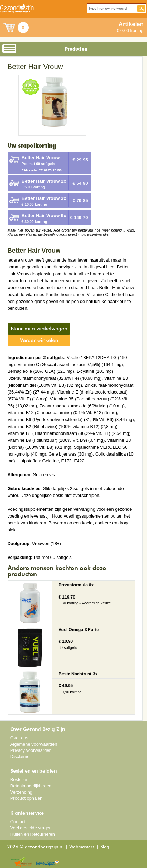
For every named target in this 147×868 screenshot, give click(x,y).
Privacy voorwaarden (31, 750)
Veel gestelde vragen (31, 828)
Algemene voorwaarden (34, 744)
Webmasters (82, 847)
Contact (18, 822)
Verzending (21, 792)
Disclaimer (21, 757)
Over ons (19, 738)
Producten (76, 49)
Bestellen (19, 780)
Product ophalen (26, 798)
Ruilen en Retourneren (33, 834)
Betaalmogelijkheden (31, 786)
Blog (105, 847)
